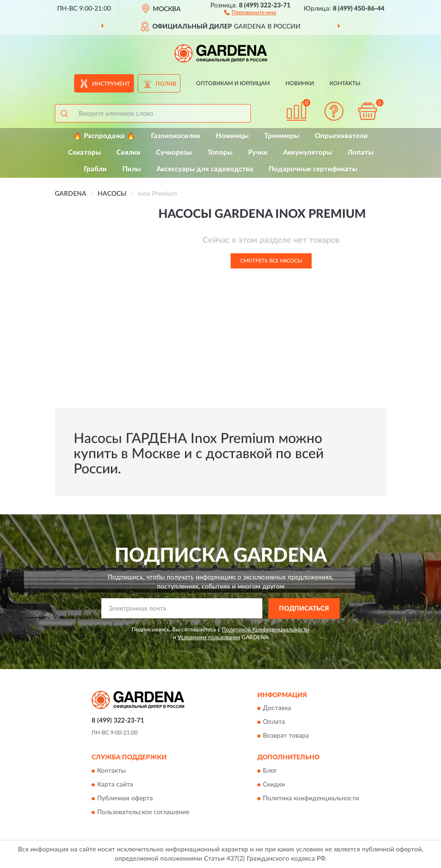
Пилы (132, 169)
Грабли (95, 169)
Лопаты (360, 153)
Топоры (220, 153)
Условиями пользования (209, 637)
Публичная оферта (125, 798)
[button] (250, 12)
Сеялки (128, 153)
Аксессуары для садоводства (205, 169)
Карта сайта (115, 785)
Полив (166, 84)
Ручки (258, 153)
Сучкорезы (174, 153)
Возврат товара (286, 736)
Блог (270, 771)
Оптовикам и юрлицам (233, 83)
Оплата (274, 722)
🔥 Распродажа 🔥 (104, 136)
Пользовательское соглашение (143, 812)
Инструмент (111, 84)
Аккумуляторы (308, 153)
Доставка (277, 709)
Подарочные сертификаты (313, 169)
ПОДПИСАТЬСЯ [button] (304, 609)
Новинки (300, 83)
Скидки (274, 785)
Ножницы (232, 136)
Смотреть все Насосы (271, 261)
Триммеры (282, 136)
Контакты (345, 83)
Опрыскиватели (341, 136)
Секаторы (84, 153)
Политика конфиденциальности (311, 798)
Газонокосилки (176, 136)
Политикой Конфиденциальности (266, 629)
